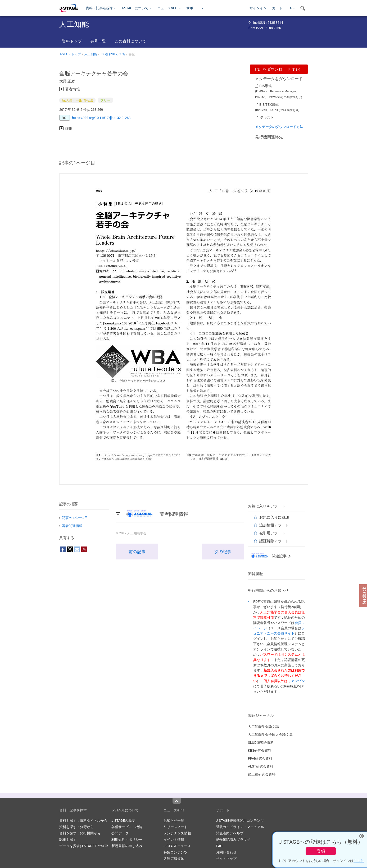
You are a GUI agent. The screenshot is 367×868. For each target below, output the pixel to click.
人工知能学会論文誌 (263, 727)
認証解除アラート (274, 541)
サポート (195, 8)
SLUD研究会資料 (261, 742)
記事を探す (68, 839)
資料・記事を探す (101, 8)
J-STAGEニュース (177, 846)
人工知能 (91, 54)
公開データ (120, 833)
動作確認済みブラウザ (233, 839)
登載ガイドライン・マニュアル (240, 827)
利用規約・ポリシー (127, 839)
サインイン (258, 8)
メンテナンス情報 (177, 833)
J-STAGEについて (137, 8)
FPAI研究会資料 (260, 758)
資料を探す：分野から (76, 827)
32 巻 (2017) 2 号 (113, 54)
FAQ (219, 846)
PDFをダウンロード (278, 69)
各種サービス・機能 (127, 827)
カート (277, 8)
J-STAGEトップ (70, 54)
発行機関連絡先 (269, 137)
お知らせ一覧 (174, 820)
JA (291, 8)
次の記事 (223, 552)
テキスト (267, 117)
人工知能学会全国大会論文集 (270, 734)
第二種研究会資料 (262, 774)
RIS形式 (266, 86)
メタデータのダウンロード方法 (279, 127)
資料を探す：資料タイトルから (83, 820)
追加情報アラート (274, 525)
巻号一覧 (98, 41)
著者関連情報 (72, 526)
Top (177, 801)
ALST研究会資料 (261, 766)
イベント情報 (174, 839)
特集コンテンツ (176, 852)
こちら (359, 861)
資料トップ (72, 41)
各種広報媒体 (174, 858)
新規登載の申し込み (127, 846)
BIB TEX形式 (269, 104)
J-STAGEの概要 (123, 820)
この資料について (130, 41)
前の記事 (137, 552)
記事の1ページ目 (75, 518)
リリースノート (176, 827)
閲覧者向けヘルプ (230, 833)
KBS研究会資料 (260, 750)
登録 (321, 851)
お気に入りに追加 (274, 517)
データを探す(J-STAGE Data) (84, 846)
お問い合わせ (226, 852)
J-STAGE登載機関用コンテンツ (240, 820)
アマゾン (298, 681)
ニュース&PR (169, 8)
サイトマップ (226, 858)
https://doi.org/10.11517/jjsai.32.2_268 (101, 118)
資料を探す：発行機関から (80, 833)
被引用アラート (272, 533)
